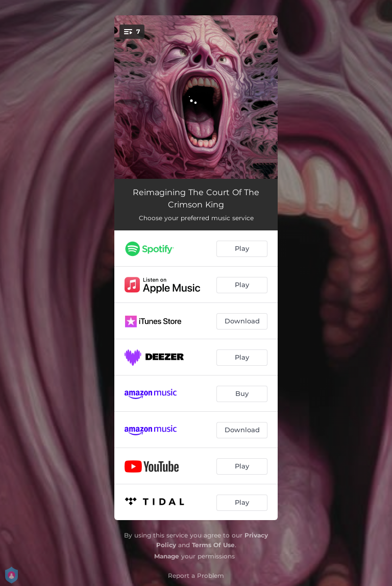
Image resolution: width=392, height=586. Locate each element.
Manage (167, 556)
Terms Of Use (213, 545)
